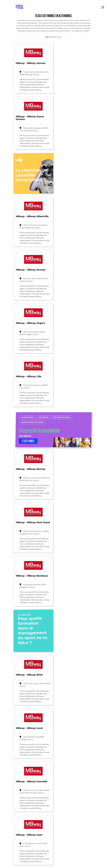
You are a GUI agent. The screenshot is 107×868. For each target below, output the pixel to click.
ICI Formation (52, 845)
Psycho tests (60, 796)
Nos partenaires (24, 827)
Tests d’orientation (63, 792)
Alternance (28, 267)
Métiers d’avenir (62, 267)
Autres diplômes (23, 814)
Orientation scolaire (32, 272)
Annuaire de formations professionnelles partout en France (36, 849)
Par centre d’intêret (63, 773)
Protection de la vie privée (26, 860)
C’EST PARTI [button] (28, 291)
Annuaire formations (25, 778)
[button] (53, 37)
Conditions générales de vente (27, 864)
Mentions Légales (23, 853)
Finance (49, 742)
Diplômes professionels (26, 809)
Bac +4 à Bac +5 (23, 805)
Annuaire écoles (23, 783)
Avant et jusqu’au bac (25, 792)
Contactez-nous (24, 831)
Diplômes (43, 267)
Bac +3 (39, 742)
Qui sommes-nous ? (25, 823)
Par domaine (61, 768)
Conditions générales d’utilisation (28, 857)
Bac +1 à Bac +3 (23, 801)
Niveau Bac (21, 796)
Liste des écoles (12, 742)
